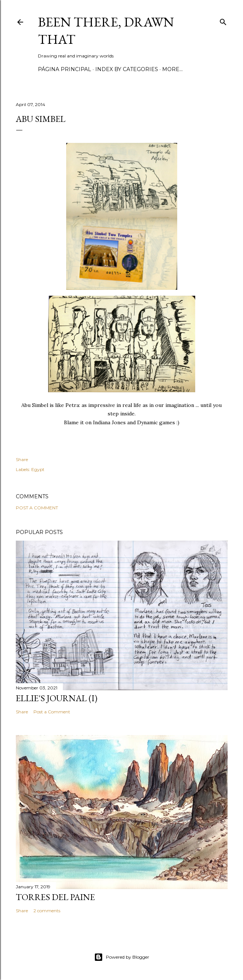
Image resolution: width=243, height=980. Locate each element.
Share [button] (22, 459)
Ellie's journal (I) (57, 698)
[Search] (223, 20)
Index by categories (127, 69)
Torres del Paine (55, 897)
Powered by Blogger (122, 957)
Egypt (38, 469)
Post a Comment (37, 508)
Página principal (65, 69)
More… (172, 69)
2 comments (47, 911)
